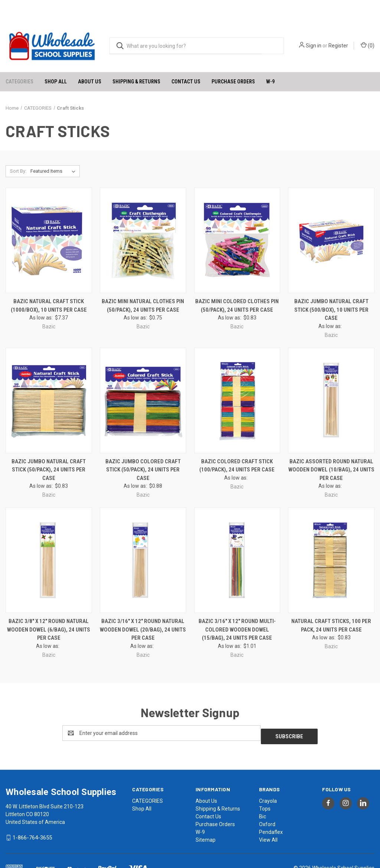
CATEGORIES (19, 62)
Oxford (267, 801)
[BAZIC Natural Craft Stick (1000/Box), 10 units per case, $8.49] (49, 221)
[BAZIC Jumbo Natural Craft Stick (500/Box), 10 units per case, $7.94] (331, 221)
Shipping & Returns (136, 62)
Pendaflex (271, 809)
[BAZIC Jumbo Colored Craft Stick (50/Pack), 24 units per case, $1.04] (143, 380)
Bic (263, 793)
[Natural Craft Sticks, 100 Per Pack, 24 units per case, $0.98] (331, 540)
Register (338, 26)
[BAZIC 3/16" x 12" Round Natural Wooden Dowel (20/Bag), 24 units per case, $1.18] (143, 540)
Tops (265, 785)
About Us (90, 62)
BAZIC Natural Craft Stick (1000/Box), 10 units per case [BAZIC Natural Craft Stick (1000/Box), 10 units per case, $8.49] (49, 286)
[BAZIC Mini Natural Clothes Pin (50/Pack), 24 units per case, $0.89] (143, 221)
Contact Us (186, 62)
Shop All (56, 62)
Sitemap (206, 816)
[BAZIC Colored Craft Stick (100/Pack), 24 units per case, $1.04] (237, 380)
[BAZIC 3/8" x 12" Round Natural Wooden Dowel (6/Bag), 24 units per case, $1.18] (49, 540)
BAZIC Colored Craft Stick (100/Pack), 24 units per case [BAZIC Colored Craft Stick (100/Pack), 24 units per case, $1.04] (237, 446)
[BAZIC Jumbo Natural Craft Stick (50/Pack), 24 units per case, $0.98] (49, 380)
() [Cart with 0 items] (368, 26)
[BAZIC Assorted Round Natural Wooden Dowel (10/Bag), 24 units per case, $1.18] (331, 380)
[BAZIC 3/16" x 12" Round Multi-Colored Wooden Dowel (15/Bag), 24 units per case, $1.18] (237, 540)
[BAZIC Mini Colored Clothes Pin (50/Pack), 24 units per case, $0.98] (237, 221)
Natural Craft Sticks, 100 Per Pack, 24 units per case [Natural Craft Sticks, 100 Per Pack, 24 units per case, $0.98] (331, 605)
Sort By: (18, 151)
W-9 (270, 62)
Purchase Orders (233, 62)
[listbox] (54, 152)
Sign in (314, 26)
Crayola (268, 778)
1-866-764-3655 (32, 814)
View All (268, 816)
